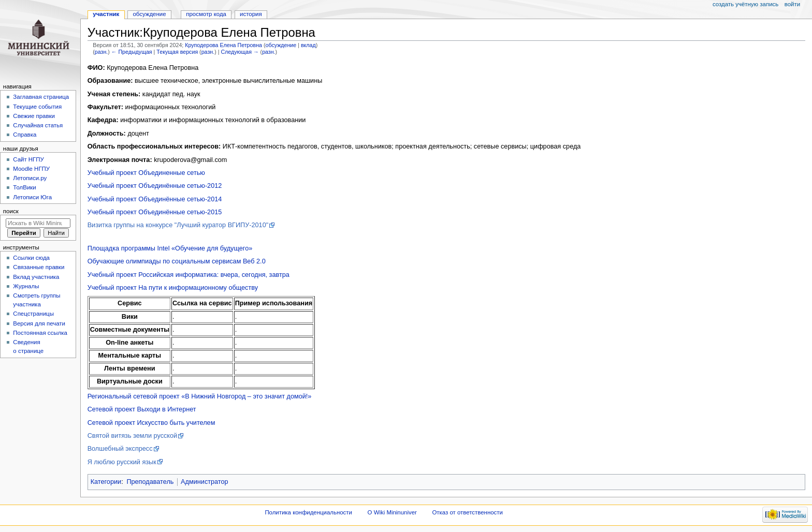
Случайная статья (38, 125)
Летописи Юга (32, 197)
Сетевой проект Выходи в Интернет (142, 409)
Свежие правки (34, 116)
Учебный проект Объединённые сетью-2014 (155, 199)
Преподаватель (150, 482)
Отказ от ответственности (467, 512)
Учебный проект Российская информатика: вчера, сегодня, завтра (189, 275)
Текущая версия (177, 52)
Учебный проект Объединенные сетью (146, 173)
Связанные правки (39, 267)
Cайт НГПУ (28, 159)
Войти (792, 4)
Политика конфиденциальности (308, 512)
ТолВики (24, 187)
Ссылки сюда (31, 258)
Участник (106, 14)
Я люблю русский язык (122, 462)
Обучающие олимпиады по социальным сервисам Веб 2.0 (177, 261)
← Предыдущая (132, 52)
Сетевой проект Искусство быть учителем (151, 423)
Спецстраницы (33, 314)
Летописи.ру (30, 178)
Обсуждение (149, 14)
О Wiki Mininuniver (392, 512)
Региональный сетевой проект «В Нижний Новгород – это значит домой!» (200, 396)
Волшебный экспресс (120, 449)
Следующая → (240, 52)
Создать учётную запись (745, 4)
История (251, 14)
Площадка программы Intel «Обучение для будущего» (170, 248)
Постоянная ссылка (40, 333)
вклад (308, 45)
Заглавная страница (41, 97)
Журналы (26, 286)
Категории (106, 482)
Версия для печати (39, 323)
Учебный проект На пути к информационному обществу (173, 288)
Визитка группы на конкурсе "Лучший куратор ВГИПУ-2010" (178, 225)
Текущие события (37, 107)
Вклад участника (36, 277)
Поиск (11, 211)
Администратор (205, 482)
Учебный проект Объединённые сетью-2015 (155, 212)
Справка (25, 135)
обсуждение (281, 45)
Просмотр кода (206, 14)
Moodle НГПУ (31, 169)
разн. (101, 52)
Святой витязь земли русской (133, 436)
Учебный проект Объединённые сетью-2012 (155, 186)
